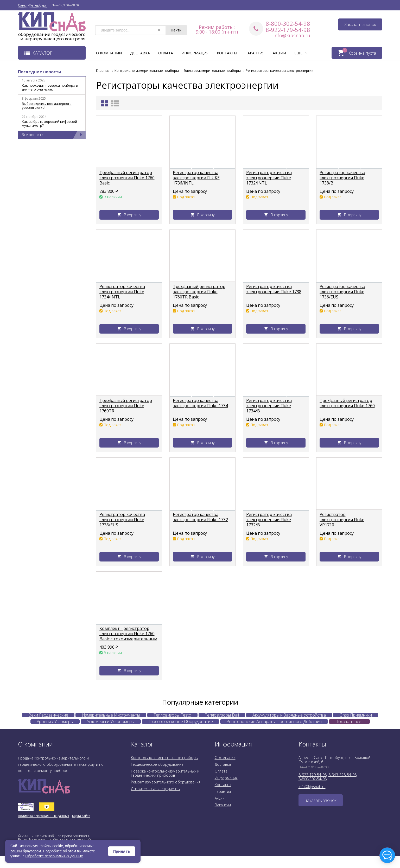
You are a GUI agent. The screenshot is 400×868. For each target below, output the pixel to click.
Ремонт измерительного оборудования (166, 782)
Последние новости (40, 72)
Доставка (140, 53)
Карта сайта (81, 816)
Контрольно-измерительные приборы (165, 758)
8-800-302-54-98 (288, 23)
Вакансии (223, 805)
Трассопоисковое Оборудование (180, 722)
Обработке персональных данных (54, 856)
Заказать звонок (360, 24)
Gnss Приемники (356, 715)
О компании (109, 53)
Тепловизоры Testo (172, 715)
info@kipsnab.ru (292, 35)
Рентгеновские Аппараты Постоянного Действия (274, 722)
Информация (195, 53)
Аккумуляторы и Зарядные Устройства (289, 715)
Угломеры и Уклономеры (111, 722)
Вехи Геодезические (48, 715)
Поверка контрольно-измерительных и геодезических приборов (165, 773)
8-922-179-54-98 (288, 30)
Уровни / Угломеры (55, 722)
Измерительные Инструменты (111, 715)
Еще (301, 53)
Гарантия (255, 53)
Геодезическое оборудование (157, 764)
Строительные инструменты (156, 789)
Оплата (166, 53)
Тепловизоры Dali (222, 715)
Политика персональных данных (43, 816)
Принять (122, 851)
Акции (279, 53)
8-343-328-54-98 (342, 775)
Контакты (227, 53)
